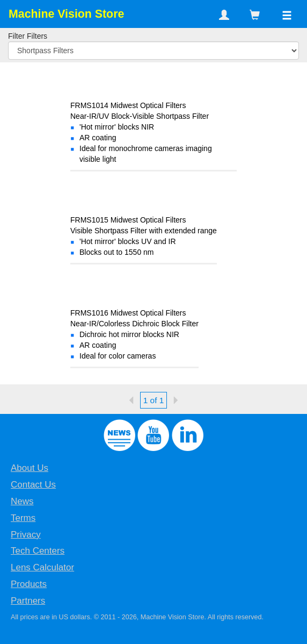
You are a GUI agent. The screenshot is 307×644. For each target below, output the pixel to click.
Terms (23, 518)
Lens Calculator (42, 567)
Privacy (26, 535)
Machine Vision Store (66, 14)
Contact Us (33, 485)
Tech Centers (38, 551)
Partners (28, 601)
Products (29, 584)
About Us (30, 468)
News (22, 501)
